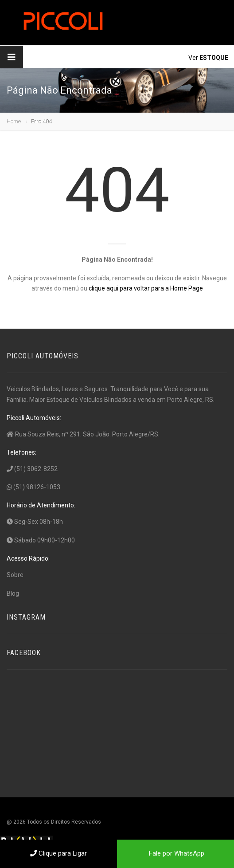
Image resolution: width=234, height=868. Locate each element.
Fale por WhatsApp (176, 853)
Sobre (15, 575)
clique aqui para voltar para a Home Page (146, 288)
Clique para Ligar (58, 853)
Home (14, 121)
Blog (13, 593)
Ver (208, 58)
